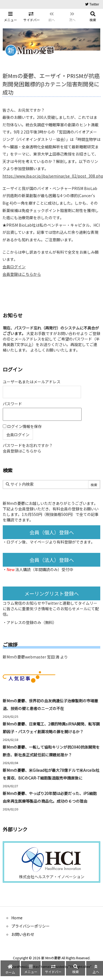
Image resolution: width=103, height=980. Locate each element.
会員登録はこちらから (22, 274)
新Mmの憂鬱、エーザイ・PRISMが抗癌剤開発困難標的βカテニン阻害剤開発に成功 (51, 84)
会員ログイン (14, 267)
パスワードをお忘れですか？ (28, 445)
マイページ (39, 542)
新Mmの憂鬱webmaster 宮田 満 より (35, 657)
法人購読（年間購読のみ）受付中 (44, 569)
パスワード (12, 404)
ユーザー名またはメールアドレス (32, 382)
